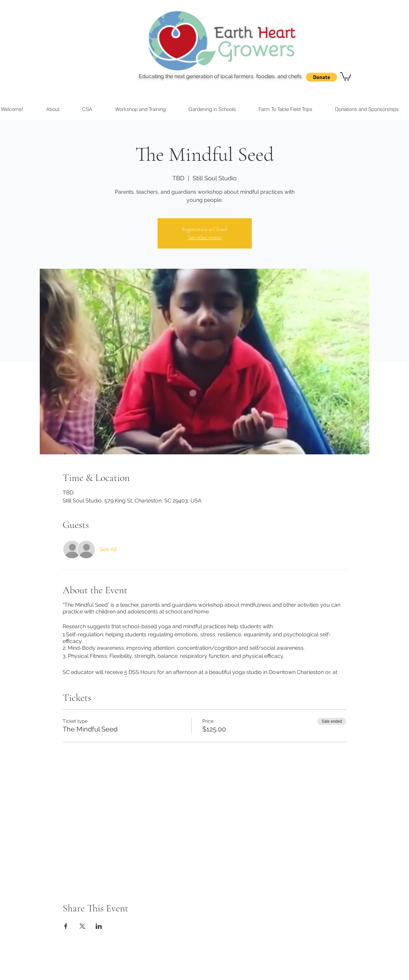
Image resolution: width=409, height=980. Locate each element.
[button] (321, 77)
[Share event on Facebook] (66, 926)
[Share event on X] (82, 926)
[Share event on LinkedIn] (99, 926)
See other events (205, 237)
